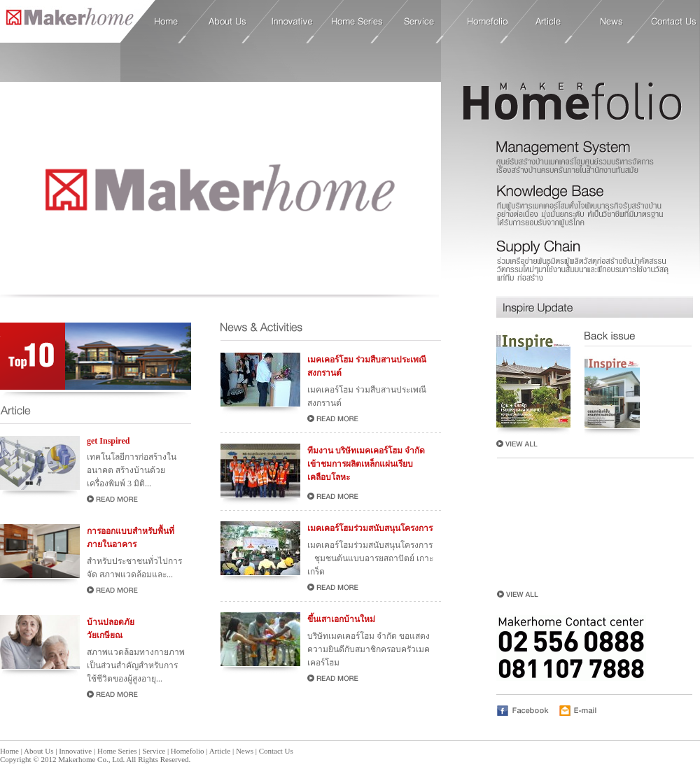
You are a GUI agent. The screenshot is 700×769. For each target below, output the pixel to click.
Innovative (292, 22)
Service (419, 22)
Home (67, 21)
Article (548, 22)
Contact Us (674, 22)
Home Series (357, 22)
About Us (227, 22)
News (612, 22)
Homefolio (488, 22)
